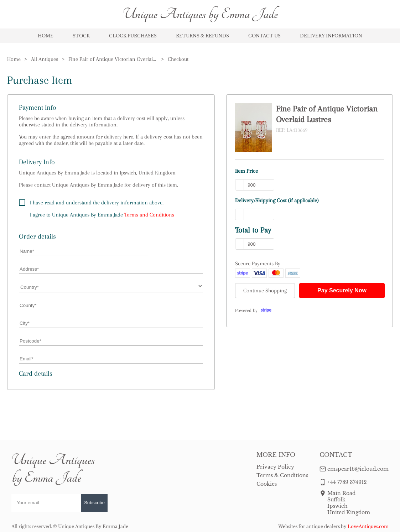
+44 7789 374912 (347, 482)
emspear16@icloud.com (358, 469)
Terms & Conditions (282, 475)
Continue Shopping (265, 291)
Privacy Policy (275, 467)
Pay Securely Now (342, 290)
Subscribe (94, 503)
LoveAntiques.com (368, 526)
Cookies (267, 484)
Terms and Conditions (149, 215)
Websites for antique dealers (309, 526)
